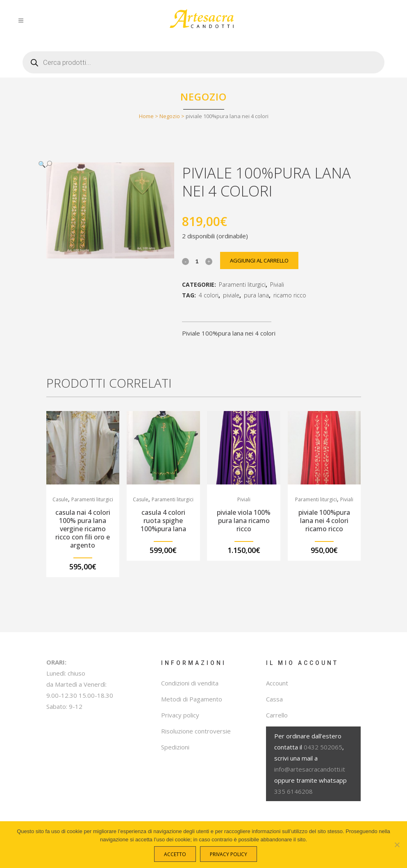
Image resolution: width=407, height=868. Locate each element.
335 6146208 (293, 791)
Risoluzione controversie (196, 731)
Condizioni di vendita (190, 683)
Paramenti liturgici (242, 284)
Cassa (274, 699)
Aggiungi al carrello (259, 260)
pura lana (256, 295)
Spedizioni (175, 747)
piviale (231, 295)
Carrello (277, 715)
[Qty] (197, 261)
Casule (60, 499)
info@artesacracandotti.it (310, 769)
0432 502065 (323, 747)
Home (146, 116)
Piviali (277, 284)
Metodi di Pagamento (192, 699)
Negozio (170, 116)
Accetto (175, 854)
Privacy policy (180, 715)
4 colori (209, 295)
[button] (102, 164)
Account (277, 683)
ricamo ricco (290, 295)
